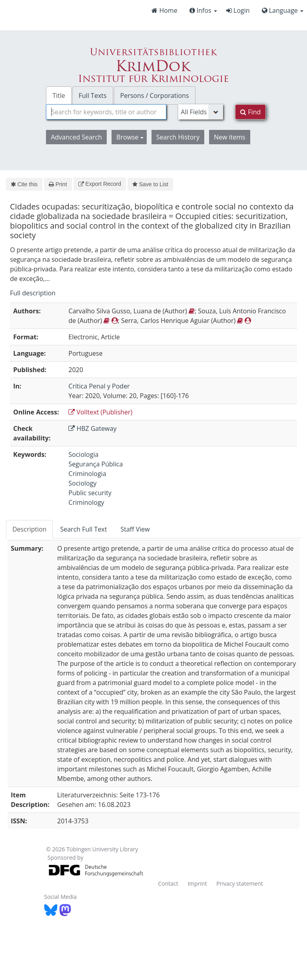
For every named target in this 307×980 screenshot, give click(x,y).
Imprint (197, 883)
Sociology (82, 483)
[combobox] (106, 112)
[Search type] (201, 112)
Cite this (24, 184)
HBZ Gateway (92, 428)
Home (164, 10)
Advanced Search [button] (76, 137)
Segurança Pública (96, 464)
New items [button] (230, 137)
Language (283, 10)
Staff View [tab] (135, 529)
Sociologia (83, 454)
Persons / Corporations (155, 96)
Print (58, 184)
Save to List (150, 184)
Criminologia (87, 474)
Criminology (86, 502)
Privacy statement (240, 883)
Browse (130, 137)
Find (250, 112)
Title (59, 96)
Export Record (100, 184)
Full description (33, 293)
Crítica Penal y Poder (99, 386)
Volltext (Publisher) (100, 412)
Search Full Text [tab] (83, 529)
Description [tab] (29, 529)
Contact (168, 883)
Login (238, 10)
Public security (90, 493)
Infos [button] (203, 10)
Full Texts (93, 96)
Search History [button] (178, 137)
